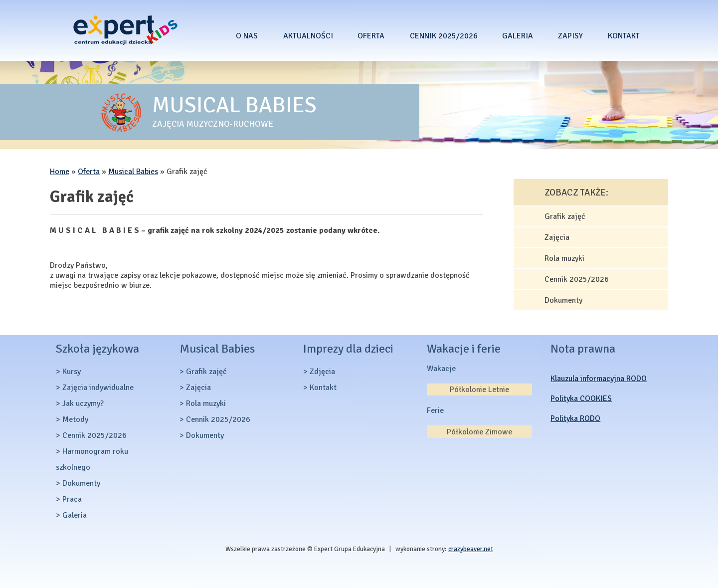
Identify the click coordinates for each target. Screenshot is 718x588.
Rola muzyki (564, 258)
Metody (75, 419)
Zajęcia (557, 237)
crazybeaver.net (471, 549)
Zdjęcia (322, 372)
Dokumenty (563, 300)
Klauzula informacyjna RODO (599, 379)
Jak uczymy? (83, 403)
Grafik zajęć (565, 216)
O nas (247, 36)
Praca (72, 499)
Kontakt (624, 36)
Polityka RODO (575, 418)
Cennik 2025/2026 (444, 36)
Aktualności (308, 36)
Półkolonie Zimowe (479, 432)
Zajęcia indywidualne (98, 388)
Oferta (371, 36)
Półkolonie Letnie (479, 390)
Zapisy (570, 36)
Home (60, 172)
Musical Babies (133, 172)
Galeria (518, 36)
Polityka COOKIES (581, 398)
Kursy (72, 372)
